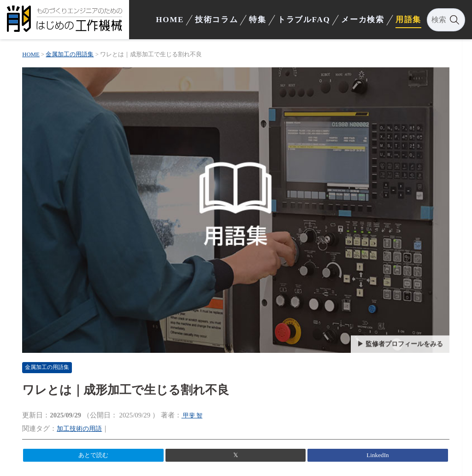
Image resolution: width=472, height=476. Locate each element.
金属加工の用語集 (58, 357)
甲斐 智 (200, 405)
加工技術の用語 (87, 418)
